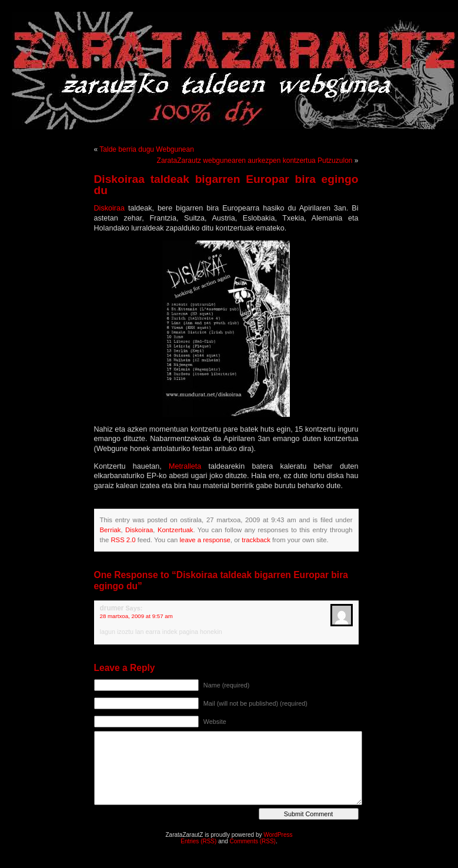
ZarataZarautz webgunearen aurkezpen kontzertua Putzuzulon (255, 161)
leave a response (205, 540)
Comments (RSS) (253, 841)
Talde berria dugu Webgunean (147, 149)
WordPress (278, 835)
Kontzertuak (175, 530)
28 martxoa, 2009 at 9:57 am (136, 616)
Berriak (111, 530)
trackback (256, 540)
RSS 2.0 (123, 540)
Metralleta (189, 466)
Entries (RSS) (198, 841)
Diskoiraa (111, 208)
